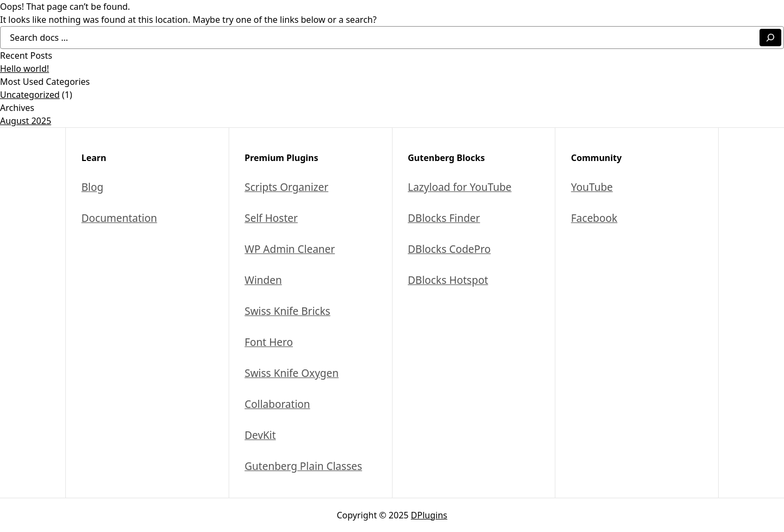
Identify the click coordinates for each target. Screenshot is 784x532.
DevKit (260, 435)
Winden (263, 280)
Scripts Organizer (286, 187)
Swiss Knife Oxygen (292, 373)
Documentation (120, 218)
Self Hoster (271, 218)
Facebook (594, 218)
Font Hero (269, 342)
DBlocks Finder (444, 218)
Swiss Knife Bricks (287, 311)
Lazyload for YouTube (460, 187)
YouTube (592, 187)
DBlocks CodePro (449, 249)
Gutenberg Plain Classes (303, 466)
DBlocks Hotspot (448, 280)
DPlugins (429, 515)
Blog (93, 187)
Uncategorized (30, 95)
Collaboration (277, 404)
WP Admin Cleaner (290, 249)
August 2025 (26, 121)
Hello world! (24, 69)
